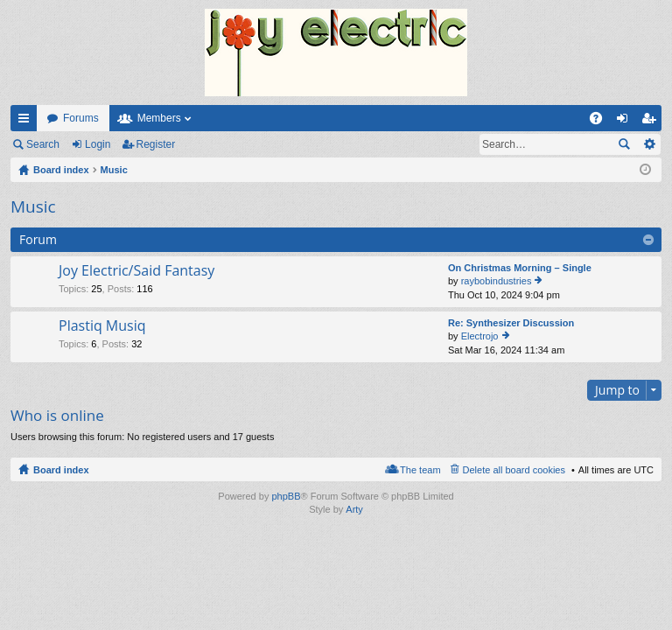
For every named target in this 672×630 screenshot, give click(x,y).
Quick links (27, 122)
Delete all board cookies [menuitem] (514, 470)
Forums (81, 118)
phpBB (286, 496)
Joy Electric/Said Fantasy (136, 271)
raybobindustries (497, 281)
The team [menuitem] (420, 470)
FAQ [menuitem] (602, 122)
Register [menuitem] (652, 122)
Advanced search (649, 144)
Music (33, 206)
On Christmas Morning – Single (520, 268)
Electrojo (480, 336)
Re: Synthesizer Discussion (511, 323)
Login (98, 144)
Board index (61, 470)
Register (156, 144)
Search (43, 144)
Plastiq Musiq (102, 326)
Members (159, 118)
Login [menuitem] (626, 122)
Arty (354, 509)
